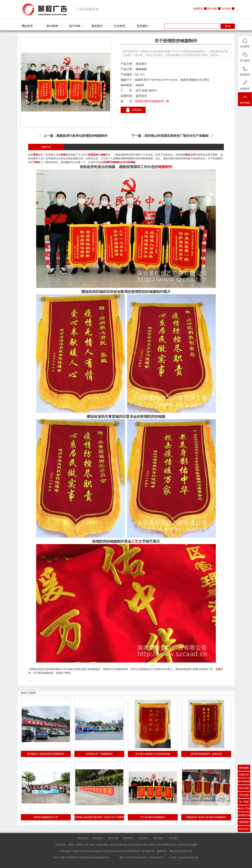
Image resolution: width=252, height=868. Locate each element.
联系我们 (143, 26)
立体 (218, 669)
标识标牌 (52, 26)
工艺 (135, 541)
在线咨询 (137, 110)
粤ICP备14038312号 (181, 851)
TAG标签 (226, 9)
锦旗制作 (165, 167)
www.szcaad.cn (95, 851)
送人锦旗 (244, 802)
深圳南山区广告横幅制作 (99, 754)
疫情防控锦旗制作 (244, 816)
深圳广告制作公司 (78, 845)
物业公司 (190, 155)
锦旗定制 (244, 775)
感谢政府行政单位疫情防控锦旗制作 (206, 817)
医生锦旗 (244, 788)
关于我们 (174, 838)
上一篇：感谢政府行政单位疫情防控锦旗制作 (76, 136)
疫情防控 (93, 155)
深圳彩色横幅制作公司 (46, 817)
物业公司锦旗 (244, 809)
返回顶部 (245, 99)
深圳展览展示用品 (138, 845)
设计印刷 (75, 26)
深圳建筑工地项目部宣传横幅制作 (46, 754)
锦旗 (103, 155)
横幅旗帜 (141, 69)
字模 (36, 162)
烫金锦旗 (244, 795)
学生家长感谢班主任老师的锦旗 (153, 754)
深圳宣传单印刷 (119, 845)
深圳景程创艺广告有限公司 (45, 9)
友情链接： (61, 845)
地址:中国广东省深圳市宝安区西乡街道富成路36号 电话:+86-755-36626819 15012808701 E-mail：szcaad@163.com (126, 857)
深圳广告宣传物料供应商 (162, 845)
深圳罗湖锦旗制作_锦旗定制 (206, 754)
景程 (36, 155)
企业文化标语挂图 (187, 845)
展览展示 (97, 26)
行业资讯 (120, 26)
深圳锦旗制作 (244, 782)
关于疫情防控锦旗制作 (153, 817)
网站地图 (212, 9)
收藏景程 (198, 9)
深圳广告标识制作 (99, 845)
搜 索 (228, 26)
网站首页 (27, 26)
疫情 (63, 155)
